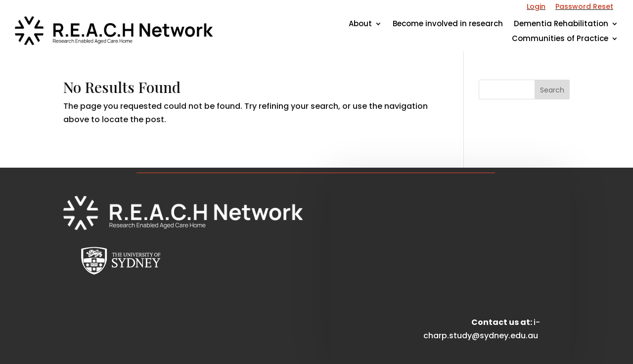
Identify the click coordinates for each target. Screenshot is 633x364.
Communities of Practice (560, 39)
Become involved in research (448, 24)
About (360, 24)
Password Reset (584, 6)
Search (552, 90)
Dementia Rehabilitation (561, 24)
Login (536, 6)
